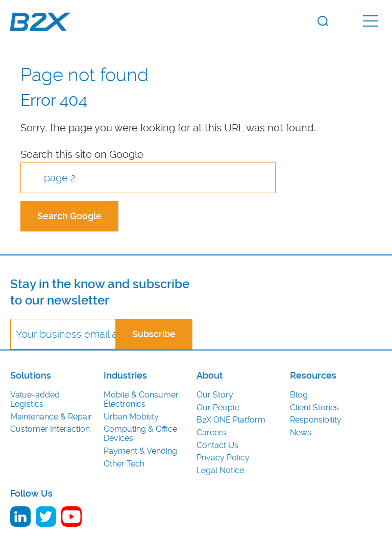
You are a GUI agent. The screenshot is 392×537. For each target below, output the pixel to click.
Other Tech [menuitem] (124, 464)
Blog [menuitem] (299, 395)
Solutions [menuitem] (31, 376)
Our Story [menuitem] (215, 395)
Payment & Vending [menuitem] (140, 451)
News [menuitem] (301, 433)
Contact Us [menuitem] (217, 446)
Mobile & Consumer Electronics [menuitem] (141, 400)
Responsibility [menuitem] (316, 420)
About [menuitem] (210, 376)
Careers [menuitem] (211, 433)
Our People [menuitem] (218, 408)
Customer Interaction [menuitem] (50, 429)
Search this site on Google (82, 154)
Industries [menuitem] (125, 376)
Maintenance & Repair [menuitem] (51, 417)
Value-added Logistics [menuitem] (35, 400)
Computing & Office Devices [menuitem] (140, 434)
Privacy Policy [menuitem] (223, 458)
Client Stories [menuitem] (314, 408)
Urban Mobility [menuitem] (131, 417)
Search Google (69, 216)
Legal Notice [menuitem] (220, 471)
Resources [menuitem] (313, 376)
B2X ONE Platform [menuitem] (231, 420)
